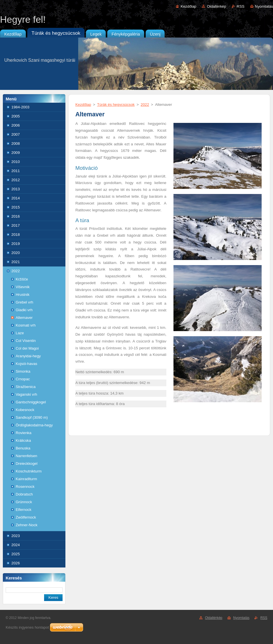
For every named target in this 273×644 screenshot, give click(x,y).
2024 (16, 545)
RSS (240, 6)
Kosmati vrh (26, 325)
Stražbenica (26, 387)
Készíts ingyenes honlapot (27, 627)
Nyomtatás (264, 6)
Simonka (23, 371)
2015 (16, 207)
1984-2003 (20, 107)
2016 (16, 216)
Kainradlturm (26, 479)
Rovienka (23, 433)
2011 (16, 171)
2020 (16, 253)
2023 (16, 536)
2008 (16, 144)
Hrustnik (23, 295)
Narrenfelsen (26, 456)
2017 (16, 225)
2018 (16, 235)
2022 (16, 271)
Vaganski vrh (26, 394)
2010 (16, 162)
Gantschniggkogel (31, 402)
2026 (16, 563)
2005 (16, 116)
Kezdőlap (188, 6)
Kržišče (22, 279)
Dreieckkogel (27, 464)
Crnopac (23, 379)
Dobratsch (24, 494)
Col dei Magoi (27, 348)
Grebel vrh (24, 302)
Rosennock (25, 487)
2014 (16, 198)
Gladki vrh (24, 310)
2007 (16, 134)
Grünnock (24, 502)
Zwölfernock (26, 517)
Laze (20, 333)
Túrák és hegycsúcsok (116, 105)
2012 (16, 180)
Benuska (23, 448)
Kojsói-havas (26, 364)
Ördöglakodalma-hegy (34, 425)
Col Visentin (26, 341)
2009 (16, 153)
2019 (16, 244)
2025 (16, 554)
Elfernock (23, 510)
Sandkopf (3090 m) (32, 417)
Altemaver (24, 318)
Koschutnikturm (29, 471)
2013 (16, 189)
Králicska (23, 440)
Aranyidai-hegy (28, 356)
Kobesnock (25, 410)
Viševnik (23, 287)
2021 (16, 262)
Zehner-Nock (27, 525)
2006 (16, 125)
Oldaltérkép (216, 6)
